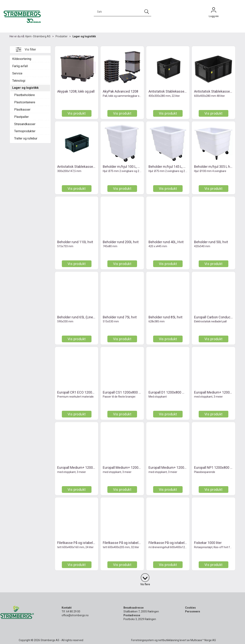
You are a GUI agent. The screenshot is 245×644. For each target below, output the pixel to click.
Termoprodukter (25, 131)
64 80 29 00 (73, 611)
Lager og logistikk (84, 36)
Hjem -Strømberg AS (38, 36)
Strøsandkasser (25, 124)
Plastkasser (22, 110)
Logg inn (214, 11)
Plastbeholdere (24, 95)
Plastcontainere (25, 102)
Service (17, 73)
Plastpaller (21, 117)
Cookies (190, 608)
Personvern (193, 611)
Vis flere (145, 584)
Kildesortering (22, 59)
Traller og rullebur (26, 138)
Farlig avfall (20, 66)
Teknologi (19, 81)
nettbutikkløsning (169, 640)
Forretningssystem (143, 640)
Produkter (62, 36)
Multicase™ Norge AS (203, 640)
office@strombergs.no (75, 615)
